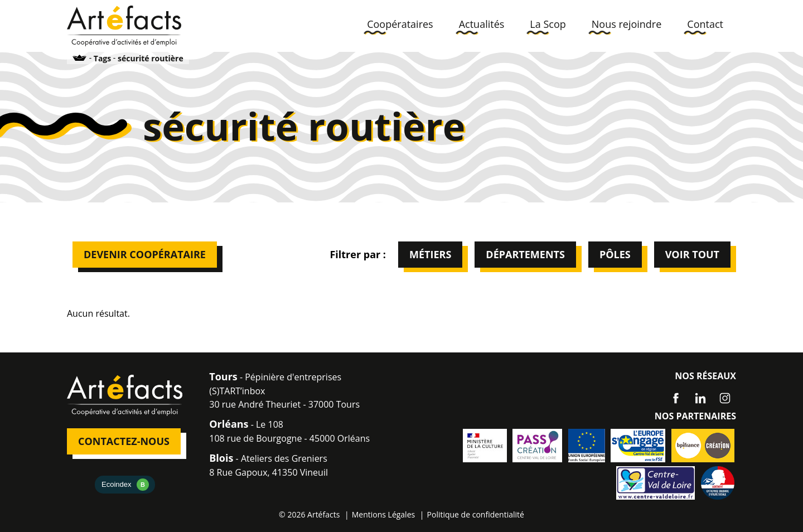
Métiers (430, 254)
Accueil (80, 58)
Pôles (615, 254)
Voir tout (692, 254)
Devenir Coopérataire (145, 254)
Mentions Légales (384, 514)
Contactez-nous (124, 441)
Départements (525, 254)
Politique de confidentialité (476, 514)
